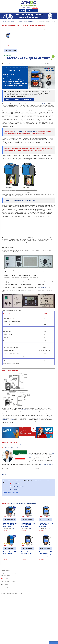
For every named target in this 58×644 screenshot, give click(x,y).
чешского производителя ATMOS (37, 104)
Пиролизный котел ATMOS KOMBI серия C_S (27, 22)
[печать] (39, 29)
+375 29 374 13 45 (19, 131)
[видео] (23, 29)
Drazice (53, 456)
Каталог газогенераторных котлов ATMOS (13, 445)
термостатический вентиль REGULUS (42, 417)
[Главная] (29, 6)
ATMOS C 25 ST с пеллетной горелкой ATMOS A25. (19, 99)
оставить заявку (12, 50)
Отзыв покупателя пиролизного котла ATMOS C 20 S (20, 200)
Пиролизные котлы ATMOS (12, 22)
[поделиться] (31, 29)
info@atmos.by (4, 587)
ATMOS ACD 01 (43, 287)
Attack (49, 456)
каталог (22, 11)
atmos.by (3, 590)
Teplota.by (35, 8)
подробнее (6, 531)
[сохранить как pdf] (49, 29)
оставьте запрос (32, 131)
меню (28, 11)
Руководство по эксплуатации (11, 448)
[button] (53, 643)
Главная (4, 22)
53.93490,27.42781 (6, 576)
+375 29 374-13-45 (15, 484)
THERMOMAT (38, 418)
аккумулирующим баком (24, 410)
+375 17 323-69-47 (44, 465)
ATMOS (45, 456)
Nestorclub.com (19, 593)
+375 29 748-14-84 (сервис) (17, 486)
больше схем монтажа (22, 414)
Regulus (31, 458)
